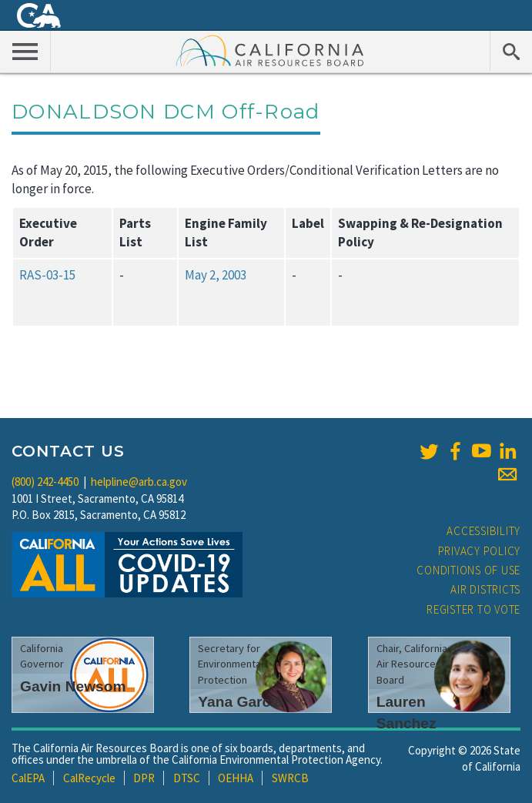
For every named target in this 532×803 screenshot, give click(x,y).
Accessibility (483, 531)
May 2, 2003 (216, 275)
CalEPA (28, 778)
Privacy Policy (480, 551)
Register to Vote (473, 609)
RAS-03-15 (47, 275)
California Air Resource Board (270, 50)
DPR (144, 778)
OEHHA (236, 778)
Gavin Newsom (73, 686)
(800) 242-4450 (45, 482)
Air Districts (485, 589)
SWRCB (290, 778)
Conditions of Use (468, 570)
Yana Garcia (240, 702)
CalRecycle (89, 778)
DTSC (187, 778)
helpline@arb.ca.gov (139, 482)
